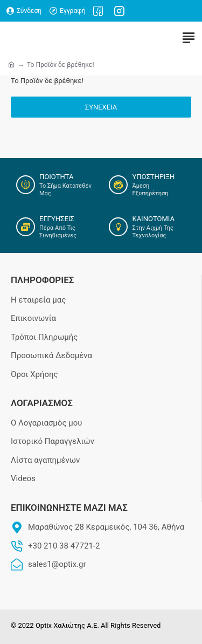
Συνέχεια (101, 107)
